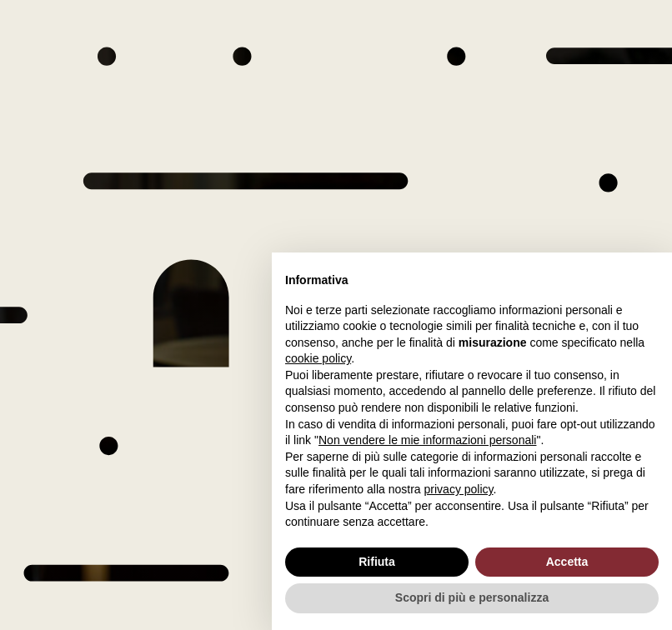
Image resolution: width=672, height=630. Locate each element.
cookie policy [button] (318, 358)
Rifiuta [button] (377, 562)
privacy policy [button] (459, 489)
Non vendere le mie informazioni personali (427, 440)
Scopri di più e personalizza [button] (472, 597)
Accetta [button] (567, 562)
